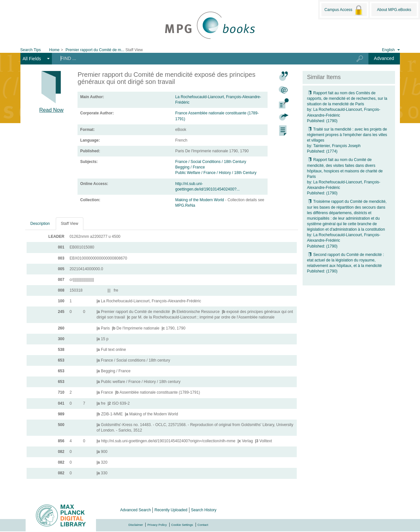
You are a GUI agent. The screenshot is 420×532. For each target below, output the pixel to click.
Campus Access (344, 10)
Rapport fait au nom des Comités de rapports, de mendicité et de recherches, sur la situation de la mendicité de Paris (347, 98)
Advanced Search (136, 510)
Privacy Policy (157, 525)
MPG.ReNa (185, 205)
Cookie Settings (182, 525)
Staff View (70, 224)
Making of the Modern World (200, 200)
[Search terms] (199, 58)
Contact (203, 525)
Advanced (384, 58)
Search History (204, 510)
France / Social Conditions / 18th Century (211, 162)
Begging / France (190, 167)
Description (40, 224)
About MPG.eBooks (394, 10)
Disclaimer (136, 525)
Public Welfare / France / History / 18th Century (216, 173)
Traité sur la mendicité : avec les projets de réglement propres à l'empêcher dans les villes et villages (347, 135)
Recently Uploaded (171, 510)
